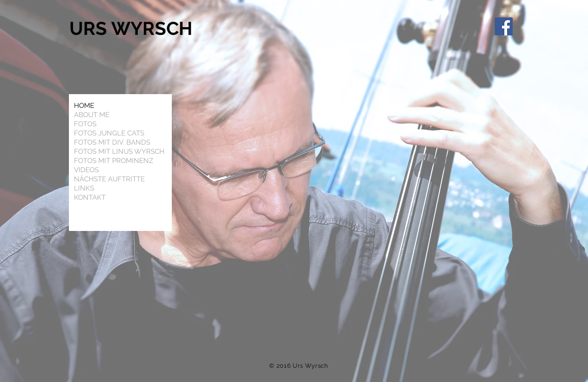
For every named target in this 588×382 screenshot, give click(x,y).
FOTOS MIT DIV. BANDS (112, 142)
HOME (84, 106)
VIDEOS (86, 170)
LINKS (84, 188)
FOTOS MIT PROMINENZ (113, 161)
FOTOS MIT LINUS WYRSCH (119, 152)
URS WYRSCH (133, 28)
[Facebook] (504, 26)
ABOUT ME (92, 115)
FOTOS (85, 124)
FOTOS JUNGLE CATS (109, 133)
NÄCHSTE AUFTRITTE (109, 179)
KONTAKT (90, 197)
